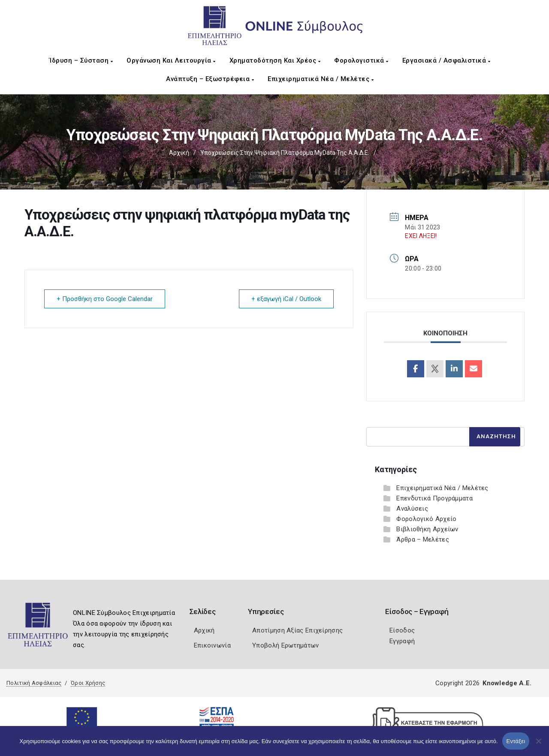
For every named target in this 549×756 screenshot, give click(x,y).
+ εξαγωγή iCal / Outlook (286, 299)
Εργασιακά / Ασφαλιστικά (446, 60)
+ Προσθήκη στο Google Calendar (105, 299)
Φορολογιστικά (361, 60)
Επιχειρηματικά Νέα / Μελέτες (321, 79)
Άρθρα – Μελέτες (423, 539)
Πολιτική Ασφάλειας (34, 683)
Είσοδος (402, 630)
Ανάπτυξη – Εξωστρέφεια (210, 79)
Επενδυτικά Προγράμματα (434, 498)
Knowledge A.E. (507, 683)
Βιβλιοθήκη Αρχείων (427, 529)
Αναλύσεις (412, 509)
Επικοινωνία (212, 645)
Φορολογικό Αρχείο (426, 519)
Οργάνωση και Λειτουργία (171, 60)
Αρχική (179, 153)
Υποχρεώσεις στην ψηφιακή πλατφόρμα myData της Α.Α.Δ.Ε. (285, 153)
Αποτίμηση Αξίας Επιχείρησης (297, 630)
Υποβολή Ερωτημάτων (285, 645)
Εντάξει (516, 741)
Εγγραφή (402, 641)
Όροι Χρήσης (88, 683)
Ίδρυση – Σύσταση (81, 60)
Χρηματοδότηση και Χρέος (275, 60)
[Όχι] (538, 745)
